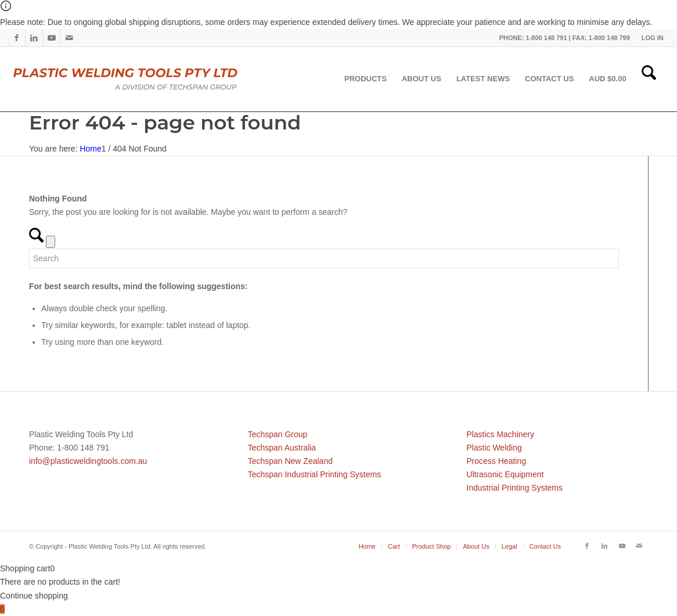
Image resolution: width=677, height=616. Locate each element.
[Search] (649, 79)
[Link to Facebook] (17, 38)
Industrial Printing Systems (514, 488)
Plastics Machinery (500, 434)
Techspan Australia (282, 448)
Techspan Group (278, 434)
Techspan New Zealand (290, 461)
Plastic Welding (494, 448)
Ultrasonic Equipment (505, 474)
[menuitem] (650, 38)
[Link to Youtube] (51, 38)
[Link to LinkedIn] (34, 38)
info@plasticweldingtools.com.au (88, 461)
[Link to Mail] (69, 38)
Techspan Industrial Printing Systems (315, 474)
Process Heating (496, 461)
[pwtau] (134, 79)
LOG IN (653, 38)
